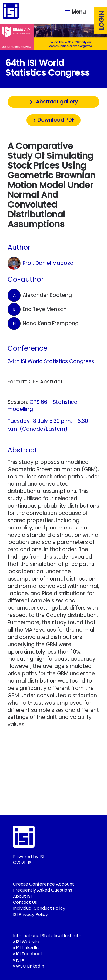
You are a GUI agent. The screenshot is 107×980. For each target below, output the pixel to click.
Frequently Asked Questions (43, 890)
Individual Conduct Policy (39, 908)
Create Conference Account (44, 884)
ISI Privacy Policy (30, 914)
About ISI (22, 896)
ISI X (20, 960)
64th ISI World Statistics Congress (51, 361)
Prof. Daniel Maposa (41, 263)
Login (102, 21)
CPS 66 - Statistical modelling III (43, 406)
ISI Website (28, 942)
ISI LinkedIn (27, 948)
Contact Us (25, 902)
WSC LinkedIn (30, 966)
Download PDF (56, 120)
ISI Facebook (29, 954)
